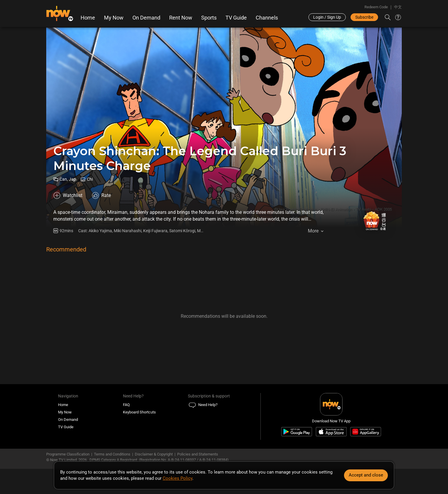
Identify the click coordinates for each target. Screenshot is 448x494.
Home (88, 18)
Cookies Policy (177, 478)
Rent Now (181, 18)
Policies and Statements (198, 454)
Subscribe (364, 17)
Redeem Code (376, 7)
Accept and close (366, 475)
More (313, 231)
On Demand (146, 18)
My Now (114, 18)
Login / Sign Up (327, 17)
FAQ (126, 405)
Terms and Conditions (112, 454)
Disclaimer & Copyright (154, 454)
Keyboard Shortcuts (139, 412)
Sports (209, 18)
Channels (267, 18)
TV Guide (236, 18)
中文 (398, 7)
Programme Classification (68, 454)
